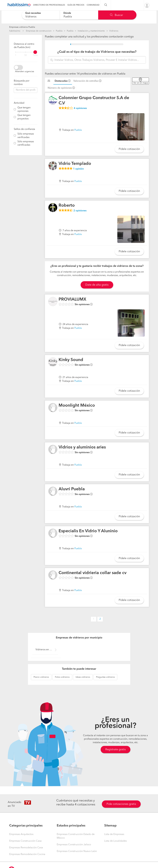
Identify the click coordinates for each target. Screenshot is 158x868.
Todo (36, 55)
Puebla (59, 31)
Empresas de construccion (39, 31)
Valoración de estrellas (86, 81)
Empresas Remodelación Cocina (27, 854)
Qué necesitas (33, 13)
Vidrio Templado (75, 164)
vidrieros (41, 677)
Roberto (67, 206)
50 (25, 55)
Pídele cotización (129, 149)
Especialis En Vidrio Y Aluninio (88, 531)
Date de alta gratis (97, 285)
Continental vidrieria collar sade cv (93, 573)
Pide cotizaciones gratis (121, 804)
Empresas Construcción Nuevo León (77, 851)
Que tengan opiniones (24, 109)
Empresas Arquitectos (21, 834)
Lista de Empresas (114, 834)
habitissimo (15, 31)
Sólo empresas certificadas (26, 143)
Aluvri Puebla (72, 489)
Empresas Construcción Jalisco (74, 845)
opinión (78, 169)
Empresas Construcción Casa (25, 841)
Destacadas (61, 81)
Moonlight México (77, 406)
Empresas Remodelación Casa (26, 848)
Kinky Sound (71, 360)
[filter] (26, 52)
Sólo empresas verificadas (26, 136)
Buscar (116, 15)
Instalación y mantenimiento (91, 31)
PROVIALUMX (72, 300)
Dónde (67, 13)
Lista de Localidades (116, 841)
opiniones (80, 108)
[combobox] (41, 15)
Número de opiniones (60, 88)
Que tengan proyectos (24, 117)
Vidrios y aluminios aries (82, 447)
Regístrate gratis (116, 750)
